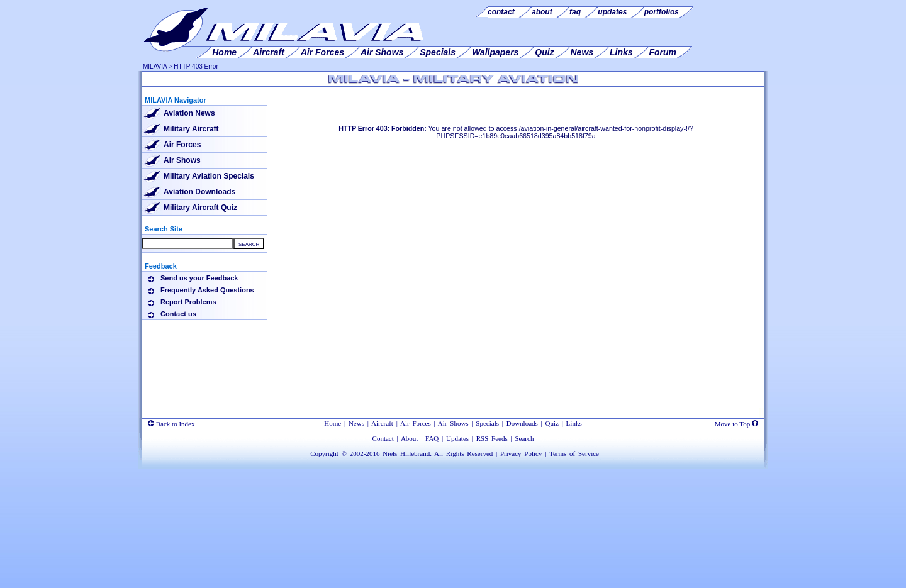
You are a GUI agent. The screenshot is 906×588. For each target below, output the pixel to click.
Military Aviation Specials (209, 176)
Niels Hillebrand (406, 453)
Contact (383, 438)
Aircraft (382, 423)
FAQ (432, 438)
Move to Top (736, 424)
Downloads (522, 423)
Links (574, 423)
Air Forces (182, 145)
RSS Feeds (492, 438)
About (410, 438)
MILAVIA (155, 66)
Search (524, 438)
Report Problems (188, 302)
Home (333, 423)
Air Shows (182, 160)
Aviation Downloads (199, 192)
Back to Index (171, 424)
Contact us (178, 314)
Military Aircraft (191, 129)
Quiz (552, 423)
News (356, 423)
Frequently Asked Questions (207, 290)
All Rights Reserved (463, 453)
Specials (487, 423)
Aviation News (189, 113)
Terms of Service (574, 453)
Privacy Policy (521, 453)
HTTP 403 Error (196, 66)
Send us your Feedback (199, 278)
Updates (457, 438)
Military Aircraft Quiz (200, 208)
